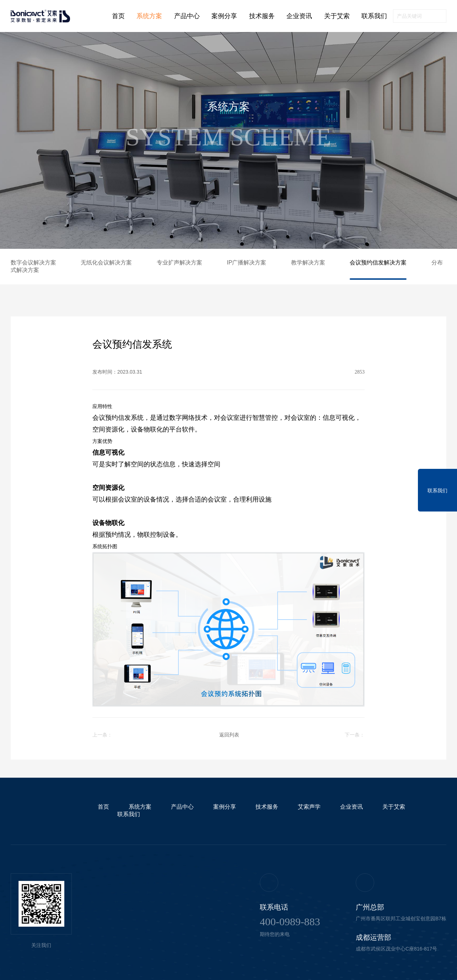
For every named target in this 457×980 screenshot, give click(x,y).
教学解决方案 (308, 263)
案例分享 (224, 16)
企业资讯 (299, 16)
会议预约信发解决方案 (378, 263)
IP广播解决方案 (246, 263)
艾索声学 (309, 807)
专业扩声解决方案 (179, 263)
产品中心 (187, 16)
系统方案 (149, 16)
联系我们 (374, 16)
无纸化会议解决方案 (106, 263)
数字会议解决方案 (33, 263)
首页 (118, 16)
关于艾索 (337, 16)
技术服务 (262, 16)
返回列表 (229, 735)
